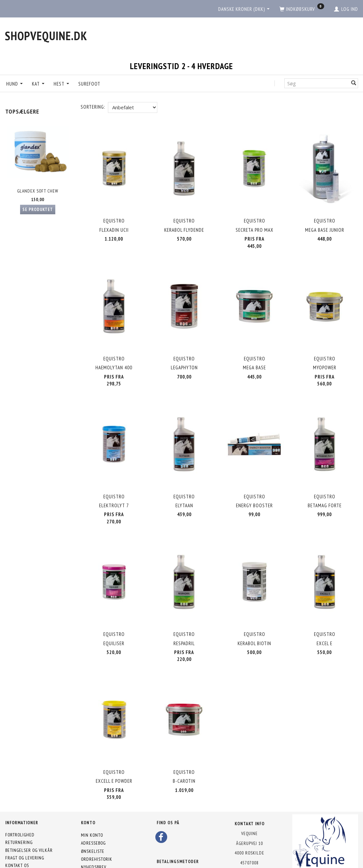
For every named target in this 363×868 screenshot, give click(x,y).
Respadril (184, 622)
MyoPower (325, 358)
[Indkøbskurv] (302, 9)
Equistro (114, 217)
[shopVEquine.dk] (46, 36)
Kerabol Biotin (254, 622)
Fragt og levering (25, 829)
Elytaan (184, 490)
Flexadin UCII (114, 226)
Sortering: (93, 107)
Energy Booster (254, 490)
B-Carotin (184, 754)
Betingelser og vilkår (29, 822)
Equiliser (114, 622)
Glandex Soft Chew (38, 191)
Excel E (324, 622)
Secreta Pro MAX (255, 226)
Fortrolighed (20, 806)
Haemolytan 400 (114, 358)
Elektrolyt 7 (114, 490)
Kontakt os (17, 837)
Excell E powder (114, 754)
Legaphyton (184, 358)
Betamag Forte (325, 490)
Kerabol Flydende (184, 226)
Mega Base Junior (325, 226)
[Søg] (354, 83)
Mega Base (254, 358)
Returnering (19, 814)
